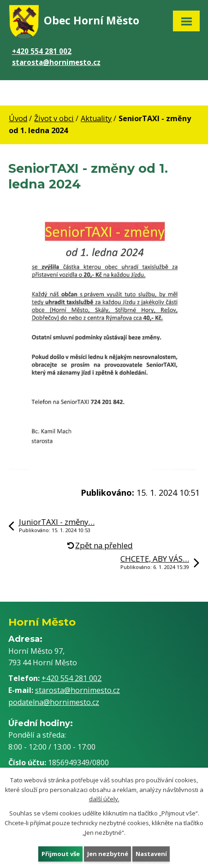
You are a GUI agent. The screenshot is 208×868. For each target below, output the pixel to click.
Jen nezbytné (108, 853)
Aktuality (96, 118)
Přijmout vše (61, 853)
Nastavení (151, 853)
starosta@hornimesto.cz (56, 62)
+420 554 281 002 (42, 51)
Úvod (18, 118)
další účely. (104, 799)
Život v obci (54, 118)
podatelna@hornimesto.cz (54, 702)
